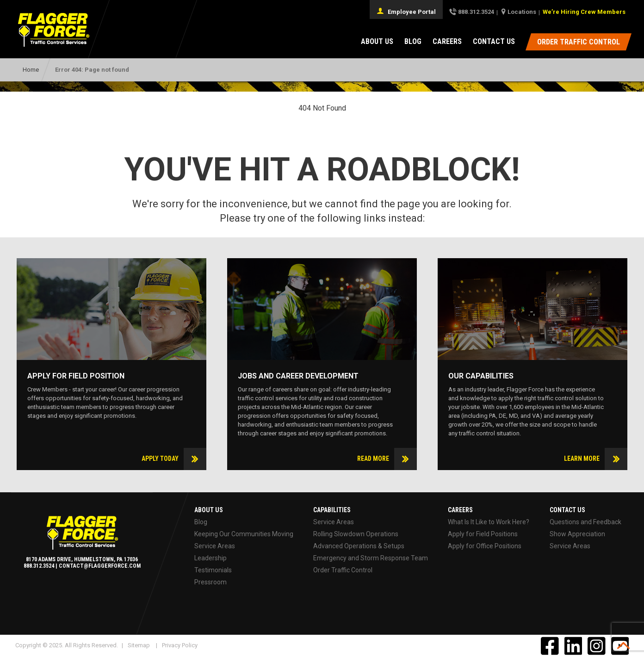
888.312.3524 (476, 12)
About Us (377, 41)
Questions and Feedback (585, 522)
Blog (413, 41)
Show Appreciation (577, 534)
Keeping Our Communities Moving (244, 534)
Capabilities (332, 510)
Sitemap (139, 645)
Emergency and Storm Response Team (371, 558)
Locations (522, 12)
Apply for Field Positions (483, 534)
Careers (447, 41)
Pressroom (211, 582)
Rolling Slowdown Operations (356, 534)
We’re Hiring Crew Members (584, 12)
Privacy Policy (180, 645)
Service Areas (215, 546)
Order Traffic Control (343, 570)
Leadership (211, 558)
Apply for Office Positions (485, 546)
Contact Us (494, 41)
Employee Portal (406, 11)
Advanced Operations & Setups (359, 546)
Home (31, 70)
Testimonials (213, 570)
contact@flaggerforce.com (100, 566)
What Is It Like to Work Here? (489, 522)
